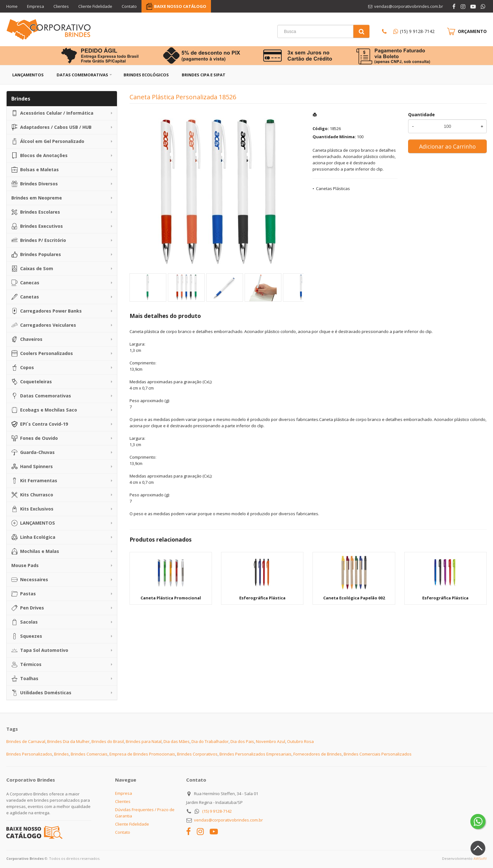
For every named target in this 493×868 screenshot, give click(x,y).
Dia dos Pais (242, 741)
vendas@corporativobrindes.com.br (228, 820)
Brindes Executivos (37, 226)
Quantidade (421, 115)
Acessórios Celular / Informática (52, 113)
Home (12, 6)
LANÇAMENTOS (33, 523)
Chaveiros (27, 339)
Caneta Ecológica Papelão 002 (354, 598)
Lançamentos (28, 75)
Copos (23, 368)
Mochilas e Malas (35, 551)
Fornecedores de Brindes (318, 754)
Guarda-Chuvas (33, 452)
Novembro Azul (271, 741)
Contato (129, 6)
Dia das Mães (177, 741)
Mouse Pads (25, 565)
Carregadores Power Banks (47, 311)
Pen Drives (28, 608)
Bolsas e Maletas (35, 170)
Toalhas (25, 679)
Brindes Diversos (35, 184)
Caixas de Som (32, 269)
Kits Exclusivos (32, 509)
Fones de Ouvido (35, 438)
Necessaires (30, 580)
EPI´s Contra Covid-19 (40, 424)
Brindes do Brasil (108, 741)
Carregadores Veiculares (44, 325)
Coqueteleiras (32, 382)
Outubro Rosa (300, 741)
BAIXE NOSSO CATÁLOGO (180, 6)
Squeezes (27, 636)
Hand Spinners (32, 467)
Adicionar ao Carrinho (447, 146)
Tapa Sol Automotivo (40, 650)
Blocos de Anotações (39, 156)
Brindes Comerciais (89, 754)
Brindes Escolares (36, 212)
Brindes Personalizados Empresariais (255, 754)
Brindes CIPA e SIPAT (204, 75)
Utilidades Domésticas (41, 693)
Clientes (61, 6)
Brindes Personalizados (29, 754)
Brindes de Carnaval (26, 741)
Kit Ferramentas (34, 481)
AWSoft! (480, 858)
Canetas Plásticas (333, 188)
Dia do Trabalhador (210, 741)
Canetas (25, 297)
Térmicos (26, 664)
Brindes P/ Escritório (39, 240)
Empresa (36, 6)
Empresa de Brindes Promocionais (142, 754)
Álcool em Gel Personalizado (48, 141)
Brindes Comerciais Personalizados (378, 754)
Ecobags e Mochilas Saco (44, 410)
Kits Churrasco (32, 495)
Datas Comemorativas (82, 75)
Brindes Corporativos (197, 754)
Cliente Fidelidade (95, 6)
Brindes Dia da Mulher (68, 741)
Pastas (24, 594)
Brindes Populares (36, 254)
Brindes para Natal (144, 741)
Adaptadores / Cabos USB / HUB (51, 127)
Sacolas (25, 622)
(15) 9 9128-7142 (417, 31)
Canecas (25, 283)
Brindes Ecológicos (146, 75)
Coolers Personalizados (42, 353)
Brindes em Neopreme (37, 198)
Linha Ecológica (33, 537)
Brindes (61, 754)
